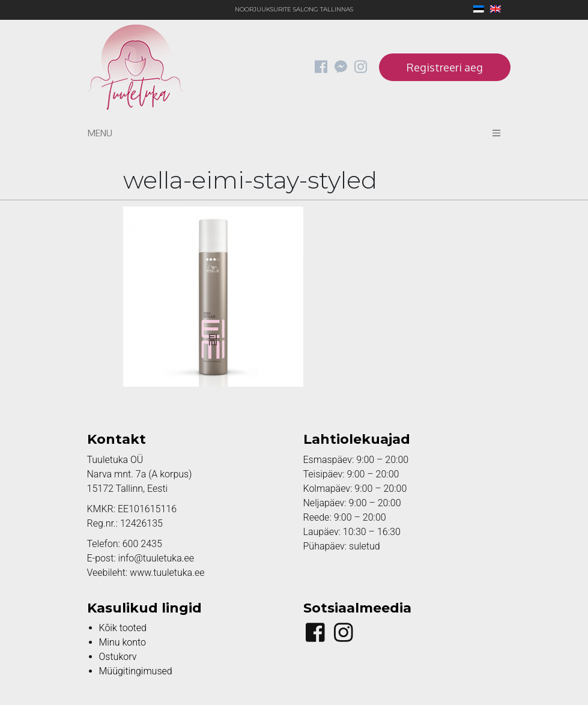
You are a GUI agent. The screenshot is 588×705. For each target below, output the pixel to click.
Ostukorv (118, 657)
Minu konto (123, 642)
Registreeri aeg (445, 67)
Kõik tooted (123, 628)
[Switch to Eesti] (476, 10)
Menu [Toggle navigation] (294, 133)
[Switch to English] (493, 10)
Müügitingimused (136, 671)
